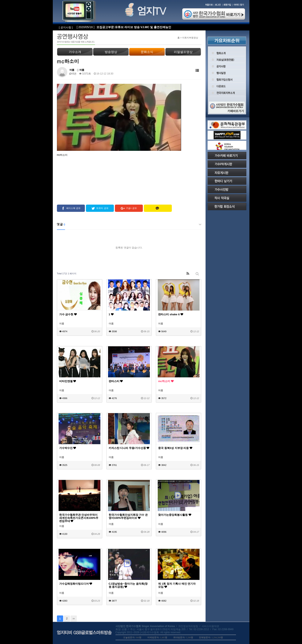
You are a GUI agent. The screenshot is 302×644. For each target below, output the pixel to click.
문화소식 (147, 52)
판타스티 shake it (171, 314)
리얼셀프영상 (183, 52)
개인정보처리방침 (188, 626)
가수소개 (75, 52)
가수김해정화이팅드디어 (76, 584)
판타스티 (116, 381)
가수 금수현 (68, 314)
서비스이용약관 (210, 626)
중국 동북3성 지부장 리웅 (175, 448)
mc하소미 (166, 381)
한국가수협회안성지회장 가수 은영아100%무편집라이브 (128, 516)
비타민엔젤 (68, 381)
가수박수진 (68, 448)
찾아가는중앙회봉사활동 (175, 515)
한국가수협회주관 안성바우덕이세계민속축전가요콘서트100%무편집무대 (79, 518)
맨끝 (74, 619)
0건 (73, 74)
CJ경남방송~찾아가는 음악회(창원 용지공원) (128, 585)
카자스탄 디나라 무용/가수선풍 (129, 448)
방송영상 (111, 52)
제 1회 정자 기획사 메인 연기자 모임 (177, 585)
